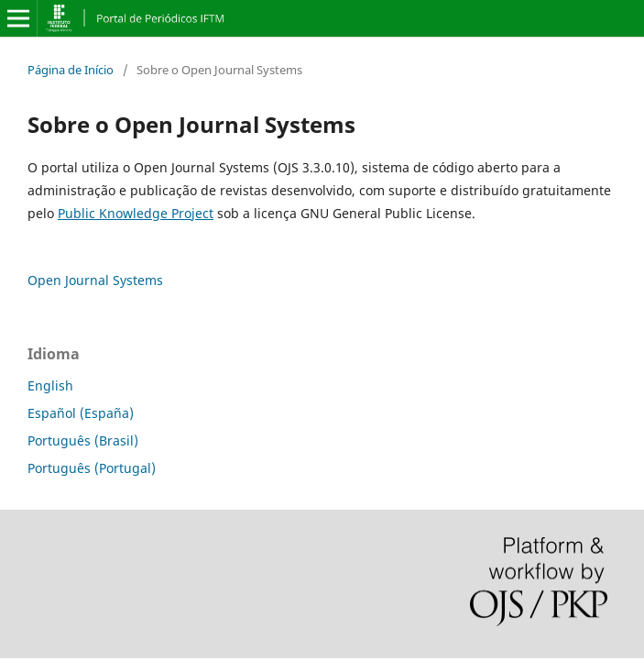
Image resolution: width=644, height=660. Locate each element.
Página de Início (71, 70)
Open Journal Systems (95, 280)
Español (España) (81, 413)
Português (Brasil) (83, 440)
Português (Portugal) (92, 468)
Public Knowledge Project (136, 213)
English (50, 385)
